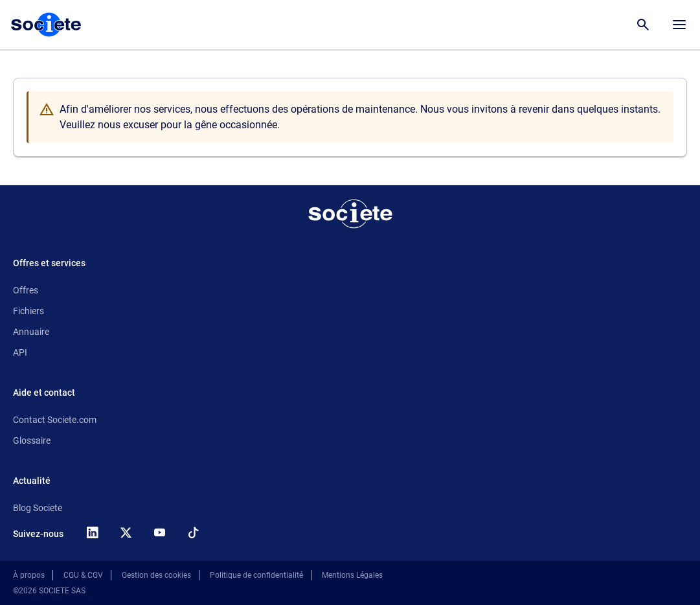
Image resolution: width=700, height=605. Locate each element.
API (20, 352)
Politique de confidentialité (256, 575)
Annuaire (31, 332)
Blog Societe (38, 508)
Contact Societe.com (55, 420)
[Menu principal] (679, 25)
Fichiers (28, 311)
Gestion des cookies (156, 575)
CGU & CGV (83, 575)
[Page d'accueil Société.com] (46, 25)
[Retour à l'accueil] (350, 214)
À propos (29, 575)
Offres (26, 290)
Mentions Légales (352, 575)
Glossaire (32, 440)
